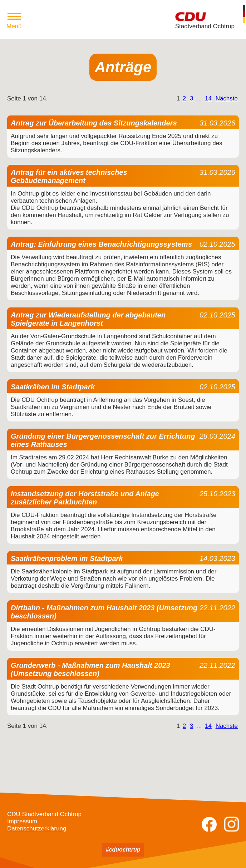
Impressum (22, 821)
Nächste (227, 98)
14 (208, 98)
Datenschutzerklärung (37, 828)
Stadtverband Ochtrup (205, 26)
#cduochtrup (123, 850)
